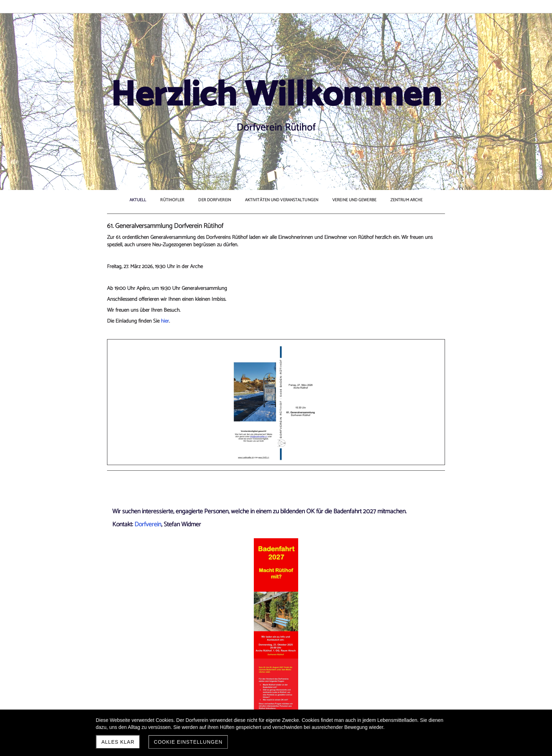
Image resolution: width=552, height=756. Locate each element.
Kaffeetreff (389, 266)
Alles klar (118, 742)
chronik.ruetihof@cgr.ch (343, 563)
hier (165, 336)
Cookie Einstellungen (188, 742)
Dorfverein (148, 432)
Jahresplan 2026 (135, 702)
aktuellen (399, 285)
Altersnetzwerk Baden (401, 244)
